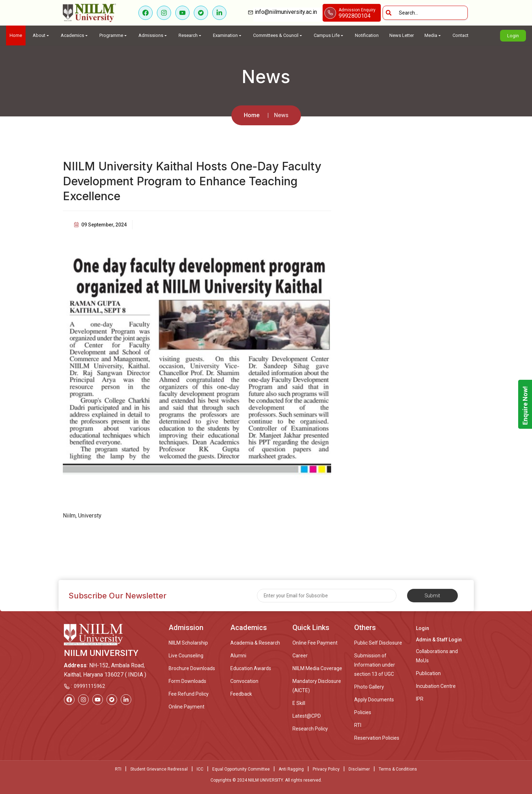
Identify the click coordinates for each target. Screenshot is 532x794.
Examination (228, 35)
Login (513, 36)
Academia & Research (255, 643)
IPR (420, 699)
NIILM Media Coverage (317, 668)
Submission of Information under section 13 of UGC (375, 665)
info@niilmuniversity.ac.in (288, 12)
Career (300, 656)
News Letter (402, 35)
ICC (200, 769)
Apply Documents (374, 700)
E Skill (299, 703)
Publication (428, 673)
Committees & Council (278, 35)
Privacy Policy (326, 769)
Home (16, 35)
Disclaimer (359, 769)
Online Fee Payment (315, 643)
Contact (460, 35)
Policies (363, 712)
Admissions (153, 35)
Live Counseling (186, 656)
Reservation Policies (377, 738)
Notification (367, 35)
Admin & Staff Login (439, 640)
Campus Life (329, 35)
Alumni (238, 656)
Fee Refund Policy (189, 694)
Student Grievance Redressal (159, 769)
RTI (358, 725)
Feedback (241, 694)
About (41, 35)
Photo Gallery (369, 687)
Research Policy (310, 729)
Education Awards (251, 668)
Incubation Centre (436, 686)
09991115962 (89, 686)
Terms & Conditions (398, 769)
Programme (114, 35)
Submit (432, 596)
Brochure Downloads (192, 668)
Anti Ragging (291, 769)
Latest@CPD (307, 716)
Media (433, 35)
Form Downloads (187, 681)
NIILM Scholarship (188, 643)
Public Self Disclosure (378, 643)
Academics (75, 35)
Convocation (244, 681)
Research (190, 35)
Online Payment (187, 707)
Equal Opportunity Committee (241, 769)
